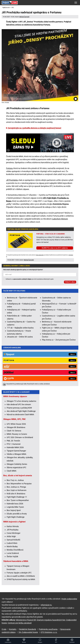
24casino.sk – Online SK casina (20, 337)
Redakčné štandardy (28, 629)
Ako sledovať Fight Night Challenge (21, 413)
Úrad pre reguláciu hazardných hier (51, 620)
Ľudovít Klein (12, 545)
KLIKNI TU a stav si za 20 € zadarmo (55, 248)
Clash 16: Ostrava (14, 432)
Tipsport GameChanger (16, 452)
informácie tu (46, 605)
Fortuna (9, 168)
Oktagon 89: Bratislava (16, 429)
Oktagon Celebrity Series (17, 466)
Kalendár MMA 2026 (15, 449)
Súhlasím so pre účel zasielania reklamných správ (30, 279)
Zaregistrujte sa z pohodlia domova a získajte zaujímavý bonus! (34, 128)
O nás (4, 629)
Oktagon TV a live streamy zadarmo (21, 403)
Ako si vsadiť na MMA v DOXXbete (21, 577)
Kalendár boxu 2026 (15, 505)
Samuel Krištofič (13, 541)
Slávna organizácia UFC (16, 469)
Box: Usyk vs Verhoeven (17, 492)
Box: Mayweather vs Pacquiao (19, 485)
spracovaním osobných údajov (22, 279)
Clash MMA (12, 472)
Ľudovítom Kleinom (60, 219)
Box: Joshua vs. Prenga (16, 488)
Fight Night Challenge (16, 518)
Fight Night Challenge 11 (17, 498)
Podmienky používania (48, 629)
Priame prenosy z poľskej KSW (19, 409)
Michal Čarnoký (24, 17)
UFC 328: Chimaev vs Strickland (20, 439)
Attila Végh (11, 538)
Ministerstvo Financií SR (26, 620)
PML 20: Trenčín (13, 442)
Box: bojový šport (14, 512)
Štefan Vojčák (12, 558)
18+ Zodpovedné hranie (28, 632)
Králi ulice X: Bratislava (16, 495)
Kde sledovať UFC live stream (19, 406)
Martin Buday (12, 548)
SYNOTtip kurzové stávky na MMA (21, 581)
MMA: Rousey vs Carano (17, 435)
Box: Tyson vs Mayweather (18, 502)
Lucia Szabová (13, 555)
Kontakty (13, 629)
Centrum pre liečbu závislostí (20, 623)
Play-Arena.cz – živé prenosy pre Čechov (59, 340)
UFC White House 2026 (16, 425)
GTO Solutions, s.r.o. (49, 632)
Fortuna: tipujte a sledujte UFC (19, 574)
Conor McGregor (13, 535)
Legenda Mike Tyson (15, 508)
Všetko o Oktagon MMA (16, 456)
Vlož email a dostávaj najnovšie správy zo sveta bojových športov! (23, 270)
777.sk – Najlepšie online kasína (20, 328)
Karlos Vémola (13, 528)
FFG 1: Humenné (14, 446)
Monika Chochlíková (15, 551)
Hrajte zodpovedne (40, 255)
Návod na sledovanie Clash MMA (20, 416)
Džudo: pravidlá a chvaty (17, 515)
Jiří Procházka (12, 180)
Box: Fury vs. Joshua (15, 482)
